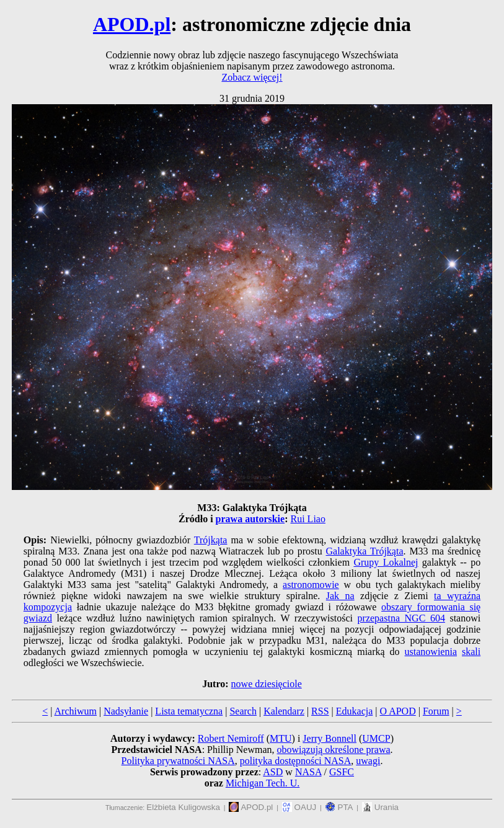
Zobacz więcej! (252, 77)
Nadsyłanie (126, 711)
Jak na (340, 596)
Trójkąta (211, 540)
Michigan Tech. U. (263, 783)
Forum (436, 711)
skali (471, 652)
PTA (339, 807)
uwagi (368, 761)
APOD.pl (132, 24)
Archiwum (76, 711)
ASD (273, 772)
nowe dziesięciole (267, 684)
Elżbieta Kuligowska (183, 807)
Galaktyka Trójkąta (365, 551)
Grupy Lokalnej (386, 562)
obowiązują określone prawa (334, 750)
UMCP (376, 738)
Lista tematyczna (189, 711)
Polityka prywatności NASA (178, 761)
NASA (308, 772)
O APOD (397, 711)
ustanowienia (431, 652)
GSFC (342, 772)
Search (243, 711)
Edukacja (355, 711)
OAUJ (299, 807)
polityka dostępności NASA (296, 761)
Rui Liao (308, 519)
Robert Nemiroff (231, 738)
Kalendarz (284, 711)
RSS (320, 711)
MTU (281, 738)
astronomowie (311, 585)
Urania (380, 807)
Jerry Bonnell (329, 738)
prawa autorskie (250, 519)
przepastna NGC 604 (401, 618)
